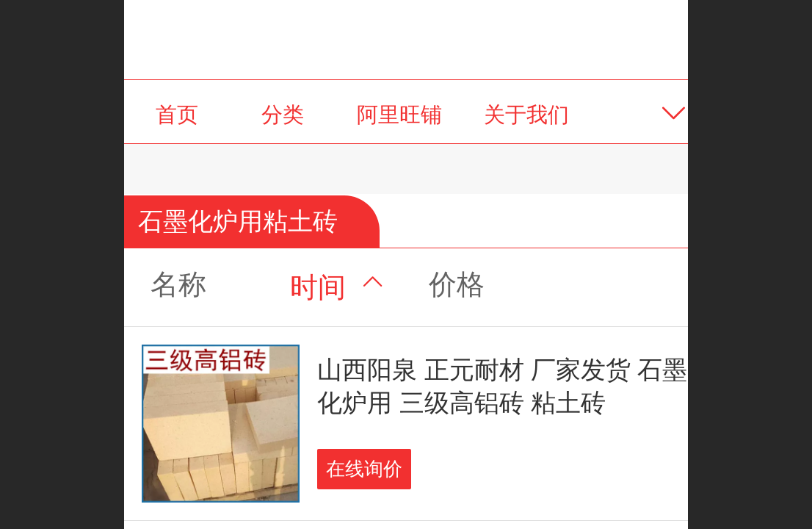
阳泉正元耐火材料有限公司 (406, 39)
